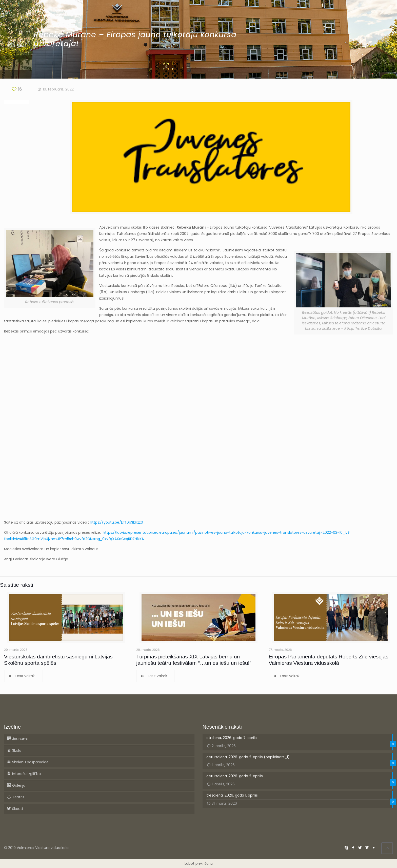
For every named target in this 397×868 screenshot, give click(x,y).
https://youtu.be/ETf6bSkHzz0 (116, 522)
